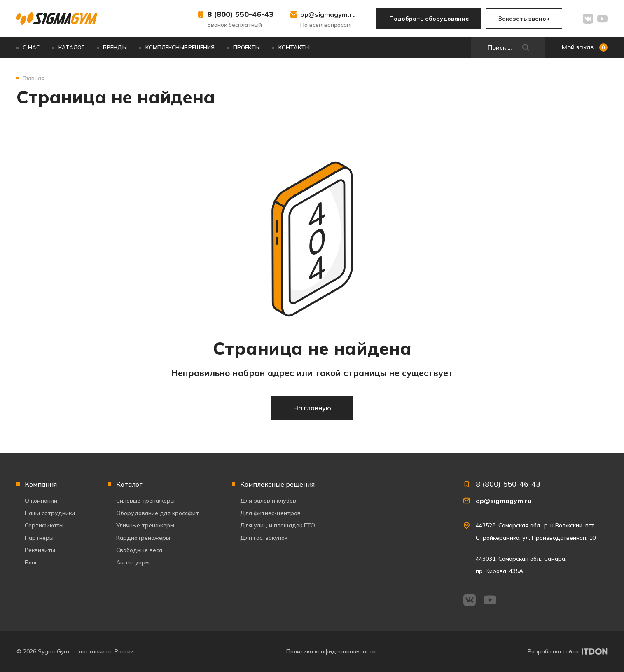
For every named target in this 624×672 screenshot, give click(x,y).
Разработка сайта (553, 651)
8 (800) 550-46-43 (240, 14)
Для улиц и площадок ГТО (278, 525)
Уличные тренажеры (145, 525)
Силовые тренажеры (145, 501)
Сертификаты (44, 525)
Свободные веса (139, 550)
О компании (41, 501)
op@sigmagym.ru (328, 14)
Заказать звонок (524, 19)
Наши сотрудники (50, 513)
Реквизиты (40, 550)
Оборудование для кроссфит (158, 513)
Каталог (71, 47)
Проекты (247, 47)
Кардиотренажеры (143, 538)
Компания (41, 484)
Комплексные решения (180, 47)
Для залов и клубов (268, 501)
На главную (312, 408)
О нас (31, 47)
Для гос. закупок (264, 538)
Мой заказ (585, 47)
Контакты (294, 47)
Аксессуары (133, 562)
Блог (31, 562)
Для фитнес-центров (270, 513)
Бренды (115, 47)
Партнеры (39, 538)
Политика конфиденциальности (331, 651)
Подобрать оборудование (429, 19)
